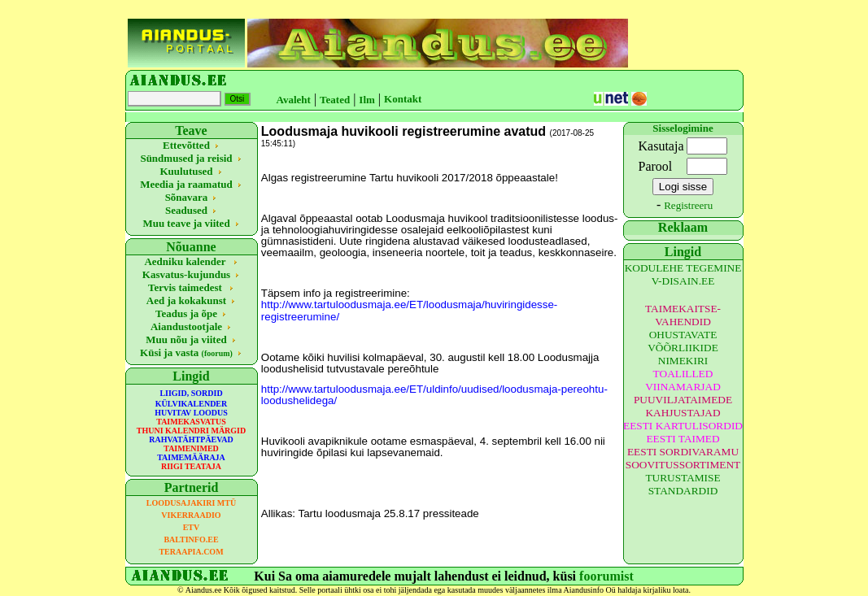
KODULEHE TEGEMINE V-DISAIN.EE (683, 274)
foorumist (606, 576)
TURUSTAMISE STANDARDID (683, 484)
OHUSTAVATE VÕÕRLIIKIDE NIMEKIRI (683, 348)
